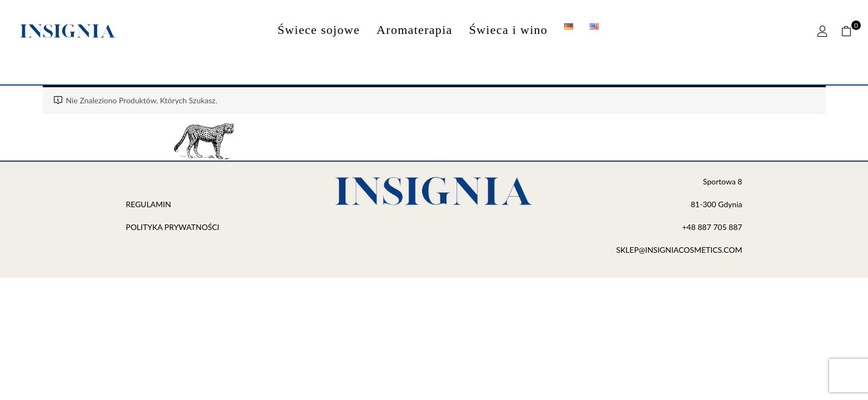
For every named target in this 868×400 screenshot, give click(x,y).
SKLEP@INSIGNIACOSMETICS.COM (679, 250)
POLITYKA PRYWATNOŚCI (173, 227)
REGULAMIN (150, 204)
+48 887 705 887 (712, 227)
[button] (851, 31)
